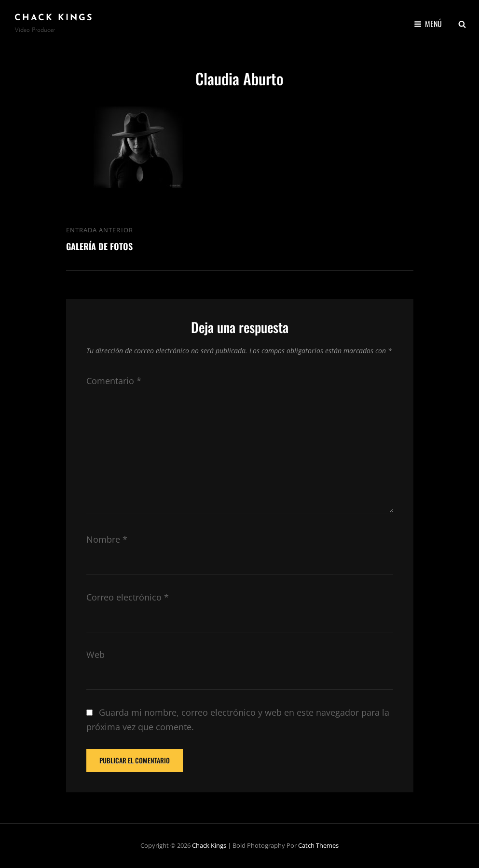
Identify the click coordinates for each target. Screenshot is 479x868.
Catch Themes (318, 845)
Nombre (107, 539)
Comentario (114, 381)
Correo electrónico (128, 597)
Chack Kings (54, 18)
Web (96, 654)
